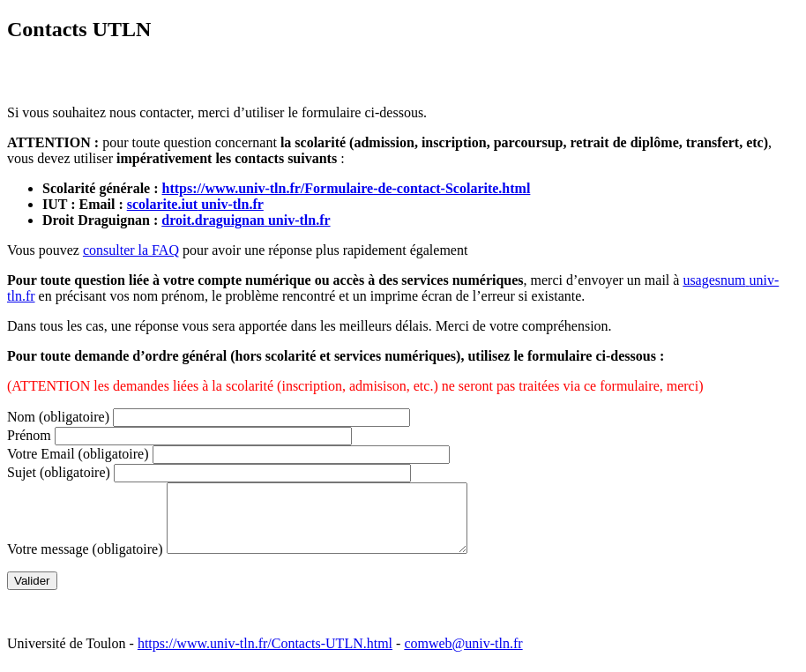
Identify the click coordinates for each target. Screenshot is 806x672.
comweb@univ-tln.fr (463, 657)
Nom (58, 417)
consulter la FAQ (131, 250)
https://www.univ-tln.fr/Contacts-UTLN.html (265, 657)
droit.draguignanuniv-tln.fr (246, 220)
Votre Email (78, 454)
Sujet (59, 472)
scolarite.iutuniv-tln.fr (195, 204)
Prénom (29, 435)
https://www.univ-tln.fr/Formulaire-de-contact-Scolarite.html (347, 188)
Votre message (85, 562)
